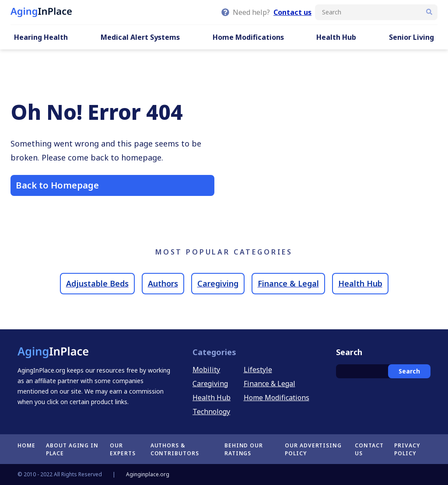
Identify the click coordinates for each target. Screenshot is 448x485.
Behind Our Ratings (244, 449)
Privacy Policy (407, 449)
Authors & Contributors (175, 449)
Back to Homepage (57, 185)
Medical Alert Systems (140, 37)
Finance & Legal (288, 283)
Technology (211, 412)
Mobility (206, 370)
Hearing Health (41, 37)
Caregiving (218, 283)
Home (26, 445)
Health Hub (336, 37)
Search (409, 371)
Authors (163, 283)
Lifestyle (258, 370)
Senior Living (411, 37)
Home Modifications (248, 37)
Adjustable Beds (97, 283)
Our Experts (123, 449)
